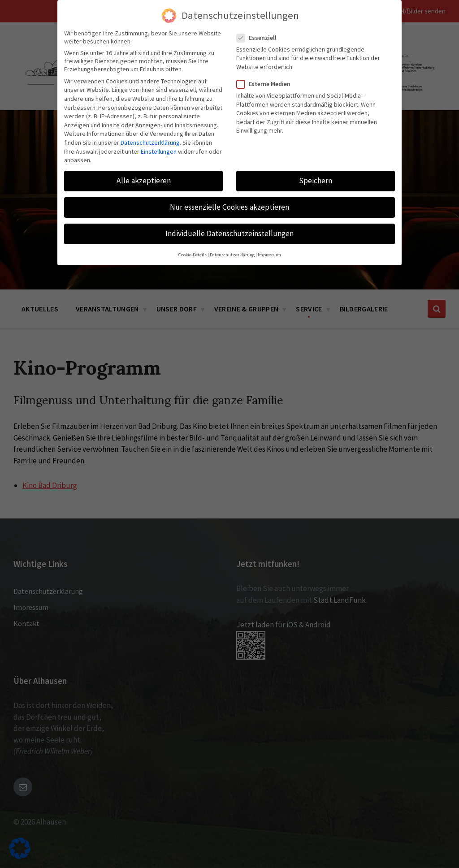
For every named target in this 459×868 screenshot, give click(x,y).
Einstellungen (159, 151)
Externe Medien (266, 84)
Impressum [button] (269, 255)
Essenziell (259, 38)
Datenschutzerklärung (150, 143)
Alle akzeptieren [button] (144, 181)
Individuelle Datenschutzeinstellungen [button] (229, 233)
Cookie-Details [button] (193, 255)
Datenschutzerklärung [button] (232, 255)
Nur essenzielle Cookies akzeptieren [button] (229, 207)
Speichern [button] (316, 181)
